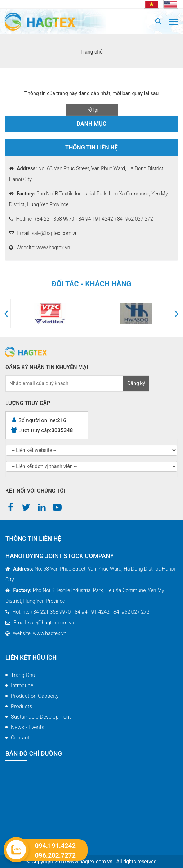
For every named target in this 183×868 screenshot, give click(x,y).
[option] (80, 313)
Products (21, 706)
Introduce (22, 685)
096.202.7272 (55, 855)
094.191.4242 (55, 846)
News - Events (28, 727)
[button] (6, 313)
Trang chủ (23, 675)
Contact (20, 738)
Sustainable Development (41, 717)
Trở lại (91, 110)
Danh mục (92, 124)
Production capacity (35, 696)
